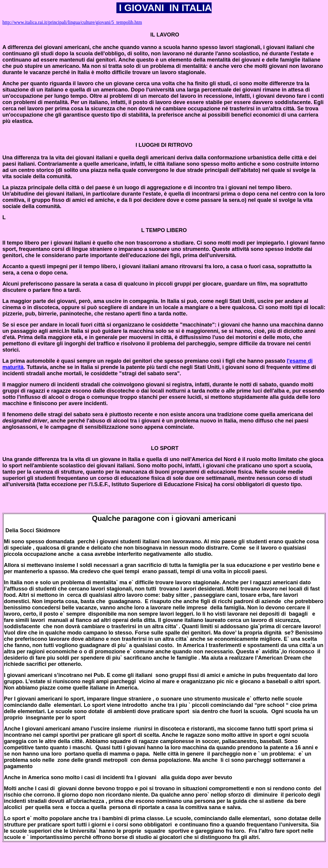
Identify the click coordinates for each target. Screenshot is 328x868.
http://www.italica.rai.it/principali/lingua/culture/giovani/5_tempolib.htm (72, 22)
